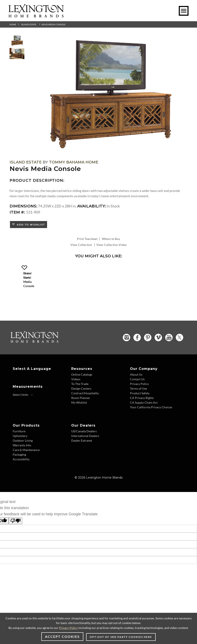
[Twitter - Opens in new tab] (180, 362)
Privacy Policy (68, 628)
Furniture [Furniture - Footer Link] (19, 455)
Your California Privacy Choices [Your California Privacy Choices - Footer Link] (151, 431)
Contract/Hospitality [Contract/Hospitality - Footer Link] (85, 417)
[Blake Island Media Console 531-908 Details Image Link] (115, 304)
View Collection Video (111, 245)
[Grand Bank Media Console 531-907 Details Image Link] (51, 304)
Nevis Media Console (54, 24)
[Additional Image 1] (109, 94)
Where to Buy (111, 239)
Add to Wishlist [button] (30, 225)
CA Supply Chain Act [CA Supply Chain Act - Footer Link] (144, 427)
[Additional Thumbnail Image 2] (17, 54)
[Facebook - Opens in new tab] (137, 362)
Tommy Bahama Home (74, 162)
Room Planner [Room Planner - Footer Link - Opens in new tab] (81, 422)
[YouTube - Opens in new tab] (169, 362)
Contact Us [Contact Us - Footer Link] (137, 403)
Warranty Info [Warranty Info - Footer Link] (22, 469)
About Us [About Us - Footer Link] (136, 399)
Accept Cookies (62, 636)
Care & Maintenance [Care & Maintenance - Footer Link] (26, 474)
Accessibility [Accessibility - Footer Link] (21, 483)
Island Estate (29, 24)
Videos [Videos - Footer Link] (76, 403)
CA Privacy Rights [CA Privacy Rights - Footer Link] (142, 422)
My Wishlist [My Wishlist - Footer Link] (79, 427)
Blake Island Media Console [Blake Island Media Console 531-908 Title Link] (115, 310)
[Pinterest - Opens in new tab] (148, 362)
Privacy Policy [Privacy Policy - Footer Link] (139, 408)
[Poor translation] (15, 545)
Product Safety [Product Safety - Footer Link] (140, 417)
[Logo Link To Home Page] (36, 16)
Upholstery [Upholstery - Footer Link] (20, 460)
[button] (80, 268)
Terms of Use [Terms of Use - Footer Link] (138, 413)
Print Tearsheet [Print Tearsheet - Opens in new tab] (87, 239)
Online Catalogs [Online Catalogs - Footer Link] (82, 399)
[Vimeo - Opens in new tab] (158, 362)
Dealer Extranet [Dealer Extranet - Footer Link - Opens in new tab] (82, 465)
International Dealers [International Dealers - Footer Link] (85, 460)
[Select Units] (23, 419)
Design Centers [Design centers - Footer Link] (81, 413)
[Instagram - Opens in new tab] (126, 362)
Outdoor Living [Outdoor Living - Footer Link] (23, 465)
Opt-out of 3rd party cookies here (121, 637)
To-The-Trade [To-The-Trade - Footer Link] (80, 408)
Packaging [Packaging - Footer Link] (19, 479)
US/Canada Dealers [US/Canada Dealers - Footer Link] (84, 455)
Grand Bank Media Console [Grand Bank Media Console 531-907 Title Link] (51, 310)
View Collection (81, 245)
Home (13, 24)
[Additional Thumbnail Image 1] (17, 41)
